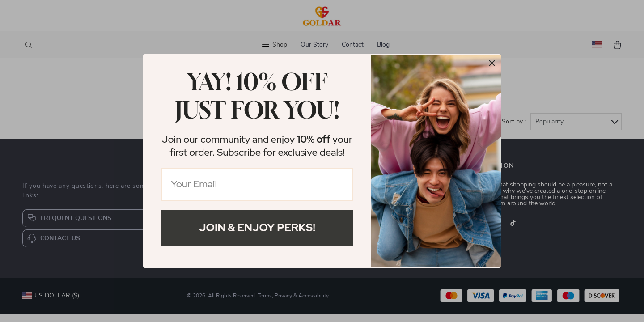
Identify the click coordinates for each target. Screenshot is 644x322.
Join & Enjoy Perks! (257, 227)
